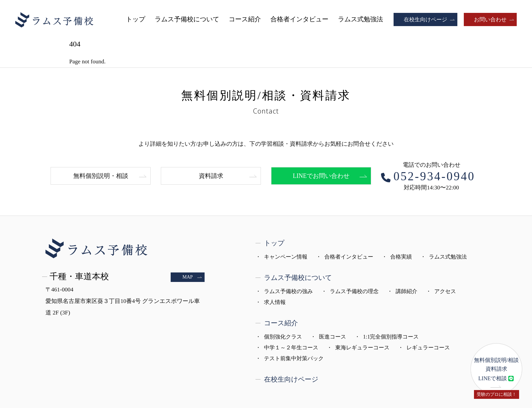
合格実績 (401, 257)
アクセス (445, 291)
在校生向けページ (425, 19)
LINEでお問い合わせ (321, 176)
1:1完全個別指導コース (391, 337)
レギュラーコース (428, 348)
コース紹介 (245, 19)
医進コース (332, 337)
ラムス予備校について (187, 19)
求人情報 (275, 302)
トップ (136, 19)
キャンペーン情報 (286, 257)
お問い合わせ (490, 19)
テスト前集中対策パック (294, 358)
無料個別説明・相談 (101, 176)
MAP (188, 277)
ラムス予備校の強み (288, 291)
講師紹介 (406, 291)
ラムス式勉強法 (360, 19)
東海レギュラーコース (362, 348)
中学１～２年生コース (291, 348)
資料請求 (211, 176)
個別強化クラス (283, 337)
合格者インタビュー (299, 19)
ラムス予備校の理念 (354, 291)
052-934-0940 (434, 176)
